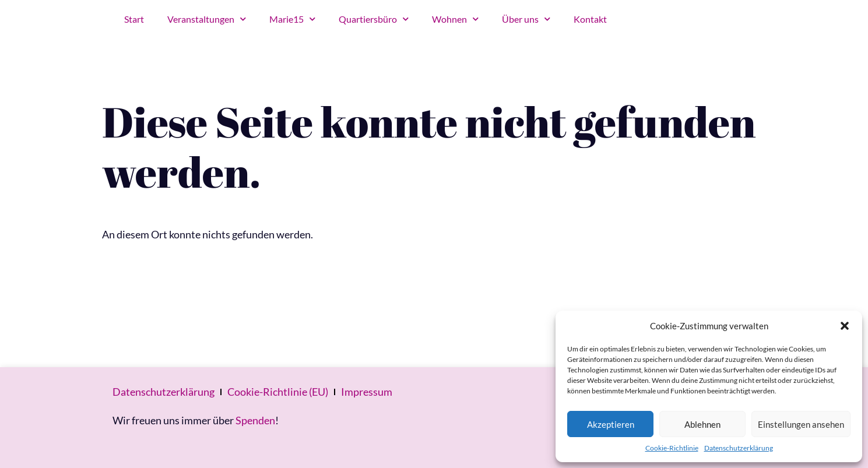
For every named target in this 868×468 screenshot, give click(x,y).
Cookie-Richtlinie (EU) (278, 392)
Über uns (526, 19)
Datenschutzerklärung (739, 448)
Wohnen (455, 19)
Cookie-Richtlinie (672, 448)
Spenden (255, 420)
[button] (845, 326)
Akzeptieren (611, 424)
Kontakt (590, 19)
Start (134, 19)
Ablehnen (702, 424)
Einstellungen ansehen (801, 424)
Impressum (367, 392)
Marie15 (292, 19)
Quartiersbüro (374, 19)
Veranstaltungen (207, 19)
